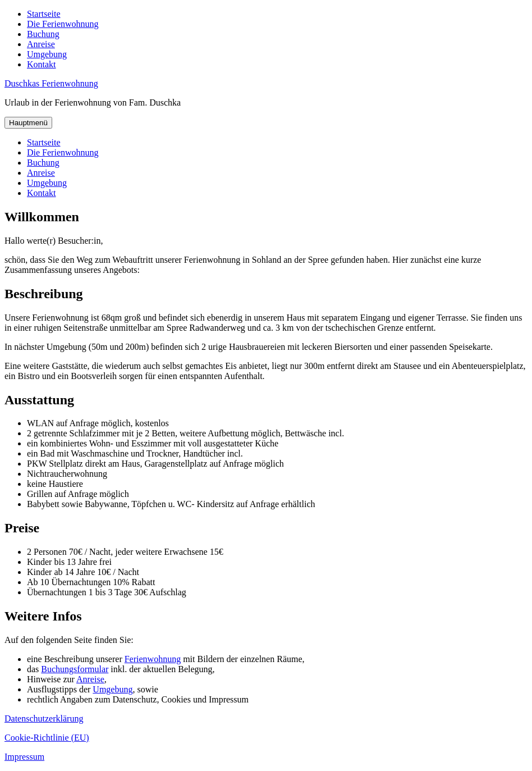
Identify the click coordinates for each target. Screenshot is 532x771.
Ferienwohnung (153, 659)
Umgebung (47, 54)
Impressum (24, 757)
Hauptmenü (28, 123)
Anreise (41, 44)
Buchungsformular (75, 669)
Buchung (43, 34)
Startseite (44, 14)
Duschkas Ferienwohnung (51, 83)
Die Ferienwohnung (63, 24)
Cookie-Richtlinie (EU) (47, 738)
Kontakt (42, 64)
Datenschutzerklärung (44, 718)
